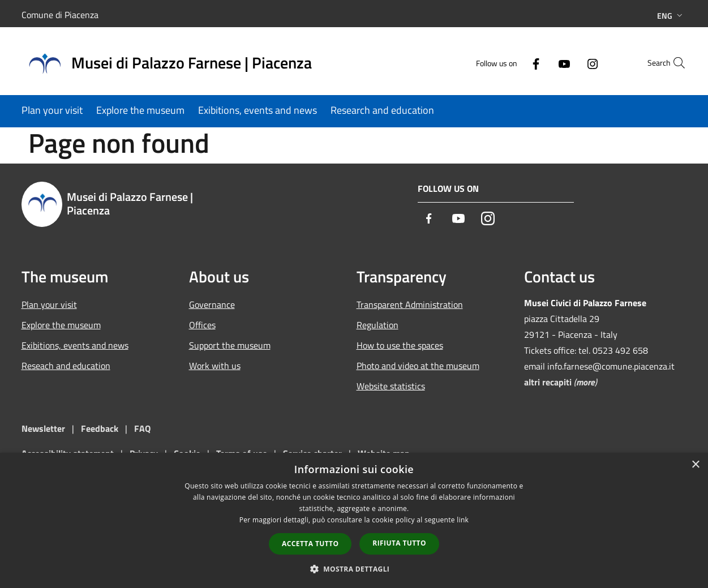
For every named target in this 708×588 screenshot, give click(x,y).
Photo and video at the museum (418, 366)
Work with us (215, 366)
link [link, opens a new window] (463, 520)
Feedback (101, 428)
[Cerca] (673, 63)
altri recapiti (548, 382)
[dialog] (354, 520)
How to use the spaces (400, 345)
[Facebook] (512, 63)
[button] (354, 569)
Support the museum (230, 345)
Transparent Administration (410, 304)
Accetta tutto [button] (310, 544)
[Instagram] (568, 63)
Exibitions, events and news (75, 345)
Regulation (377, 325)
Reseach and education (66, 366)
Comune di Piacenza (60, 15)
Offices (202, 325)
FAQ (142, 428)
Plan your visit (49, 304)
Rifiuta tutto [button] (399, 543)
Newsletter (43, 428)
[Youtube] (540, 63)
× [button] (695, 465)
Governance (212, 304)
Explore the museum (61, 325)
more (585, 382)
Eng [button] (671, 16)
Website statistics (391, 386)
